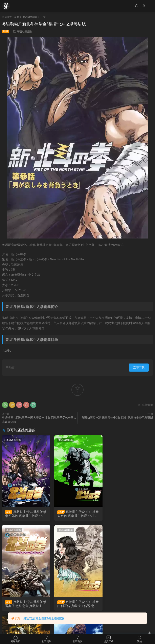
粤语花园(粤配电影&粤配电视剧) (44, 618)
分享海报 (145, 405)
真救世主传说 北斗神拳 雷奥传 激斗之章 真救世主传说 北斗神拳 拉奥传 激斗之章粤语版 (129, 514)
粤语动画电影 (14, 440)
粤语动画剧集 (25, 32)
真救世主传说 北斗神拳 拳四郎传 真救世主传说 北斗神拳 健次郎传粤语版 (26, 514)
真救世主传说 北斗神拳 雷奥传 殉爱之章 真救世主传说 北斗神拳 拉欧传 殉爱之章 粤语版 (77, 604)
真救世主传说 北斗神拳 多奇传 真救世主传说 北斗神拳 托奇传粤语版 (77, 514)
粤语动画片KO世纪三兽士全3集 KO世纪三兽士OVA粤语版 (117, 418)
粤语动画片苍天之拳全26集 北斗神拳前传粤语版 (129, 604)
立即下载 (139, 367)
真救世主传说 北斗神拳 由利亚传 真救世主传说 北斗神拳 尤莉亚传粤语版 (26, 604)
